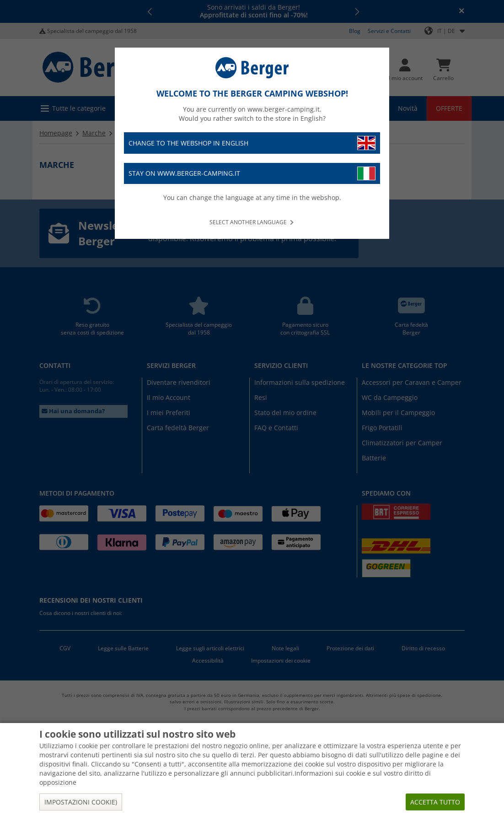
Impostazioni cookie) (81, 802)
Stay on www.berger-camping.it (252, 174)
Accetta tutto (435, 802)
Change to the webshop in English (252, 143)
